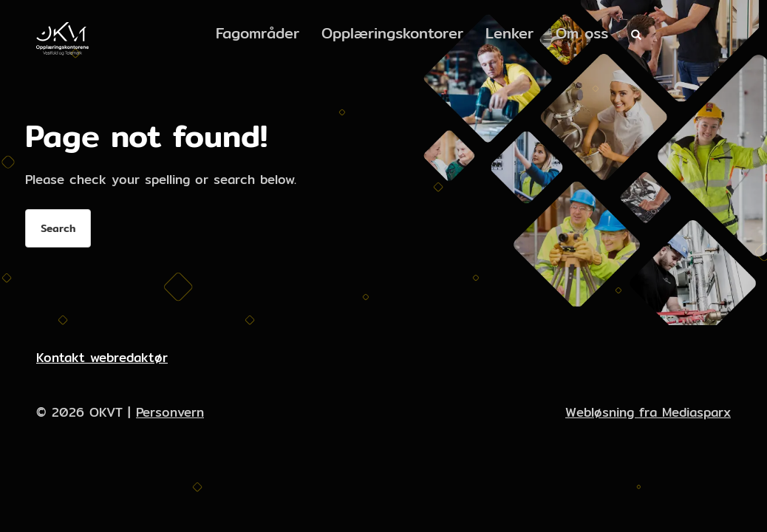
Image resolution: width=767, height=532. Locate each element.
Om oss (582, 33)
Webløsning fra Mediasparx (648, 412)
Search (58, 228)
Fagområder (258, 33)
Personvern (170, 412)
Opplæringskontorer (392, 33)
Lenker (509, 33)
